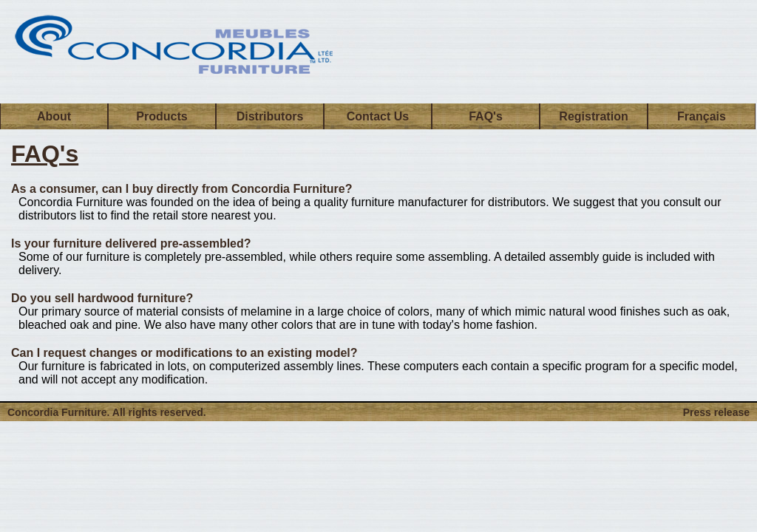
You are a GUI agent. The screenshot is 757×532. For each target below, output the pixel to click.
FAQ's (486, 116)
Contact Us (378, 116)
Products (162, 116)
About (54, 116)
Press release (716, 412)
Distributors (270, 116)
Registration (593, 116)
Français (702, 116)
